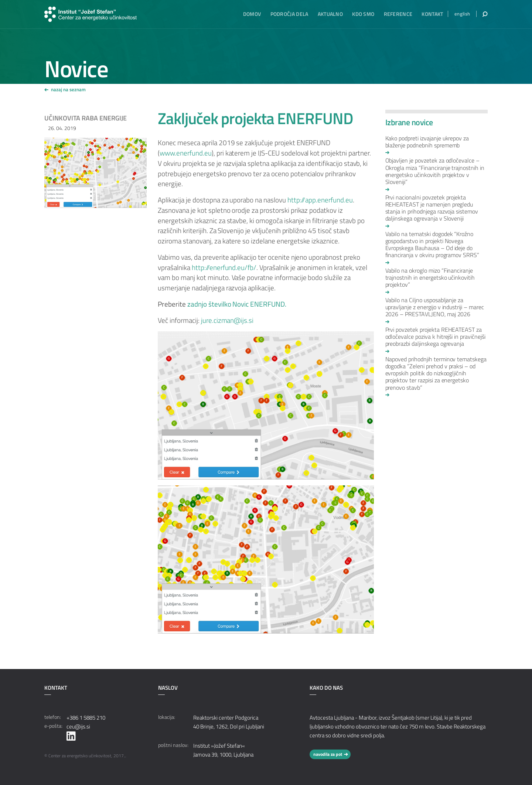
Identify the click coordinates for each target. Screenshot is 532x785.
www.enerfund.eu (185, 153)
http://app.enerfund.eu (320, 200)
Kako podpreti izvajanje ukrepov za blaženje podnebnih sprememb (427, 142)
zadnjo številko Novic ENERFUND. (237, 304)
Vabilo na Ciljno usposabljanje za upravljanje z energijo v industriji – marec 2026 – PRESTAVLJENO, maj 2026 (435, 308)
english (462, 14)
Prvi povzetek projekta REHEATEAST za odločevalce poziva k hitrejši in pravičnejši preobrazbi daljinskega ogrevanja (435, 337)
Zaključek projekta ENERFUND (255, 118)
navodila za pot (328, 754)
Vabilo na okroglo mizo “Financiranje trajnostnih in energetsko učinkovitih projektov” (430, 278)
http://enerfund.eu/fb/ (224, 267)
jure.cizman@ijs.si (227, 320)
